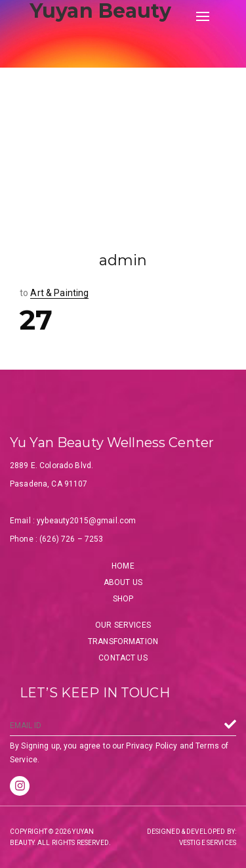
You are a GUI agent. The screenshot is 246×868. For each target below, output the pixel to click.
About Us (123, 582)
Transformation (123, 641)
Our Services (123, 625)
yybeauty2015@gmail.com (86, 521)
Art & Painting (59, 293)
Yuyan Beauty (100, 11)
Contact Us (123, 658)
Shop (123, 599)
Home (123, 566)
